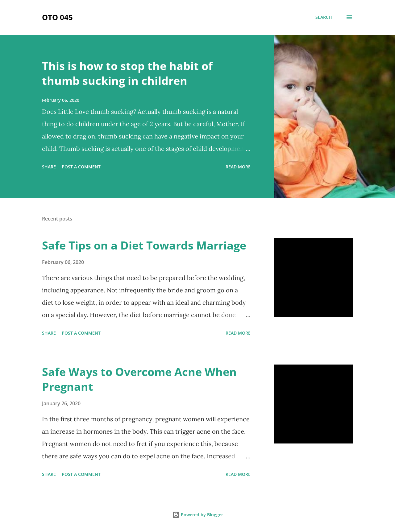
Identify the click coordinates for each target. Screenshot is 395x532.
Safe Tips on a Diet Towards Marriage (144, 245)
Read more (238, 167)
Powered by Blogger (198, 515)
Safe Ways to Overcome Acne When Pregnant (139, 379)
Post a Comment (81, 167)
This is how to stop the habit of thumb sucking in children (127, 73)
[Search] (324, 17)
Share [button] (49, 167)
